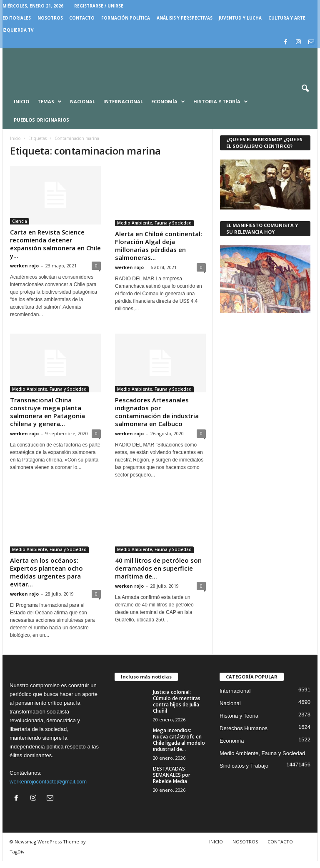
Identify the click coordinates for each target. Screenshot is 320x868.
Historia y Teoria (239, 723)
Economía (168, 102)
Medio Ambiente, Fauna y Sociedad (154, 223)
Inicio (21, 101)
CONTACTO (82, 18)
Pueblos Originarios (41, 120)
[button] (305, 89)
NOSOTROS (50, 18)
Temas (50, 102)
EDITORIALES (17, 18)
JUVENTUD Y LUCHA (240, 18)
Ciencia (20, 221)
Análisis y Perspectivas (185, 18)
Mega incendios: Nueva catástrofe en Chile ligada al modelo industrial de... (179, 747)
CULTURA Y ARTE (287, 18)
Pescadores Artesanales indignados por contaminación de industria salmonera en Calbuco (157, 412)
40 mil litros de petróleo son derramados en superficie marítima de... (158, 568)
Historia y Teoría (221, 102)
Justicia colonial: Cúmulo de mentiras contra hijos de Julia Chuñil (177, 708)
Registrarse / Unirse (99, 6)
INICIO (216, 849)
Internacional (123, 101)
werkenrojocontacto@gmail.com (48, 789)
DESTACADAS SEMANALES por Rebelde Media (172, 782)
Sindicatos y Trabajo (244, 773)
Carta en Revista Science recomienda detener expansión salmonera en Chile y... (55, 244)
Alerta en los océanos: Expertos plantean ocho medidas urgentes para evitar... (46, 579)
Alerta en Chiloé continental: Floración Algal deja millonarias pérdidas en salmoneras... (159, 246)
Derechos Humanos (244, 735)
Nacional (82, 101)
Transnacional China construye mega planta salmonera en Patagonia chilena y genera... (47, 412)
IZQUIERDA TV (18, 30)
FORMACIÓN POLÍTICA (126, 18)
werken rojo (24, 266)
